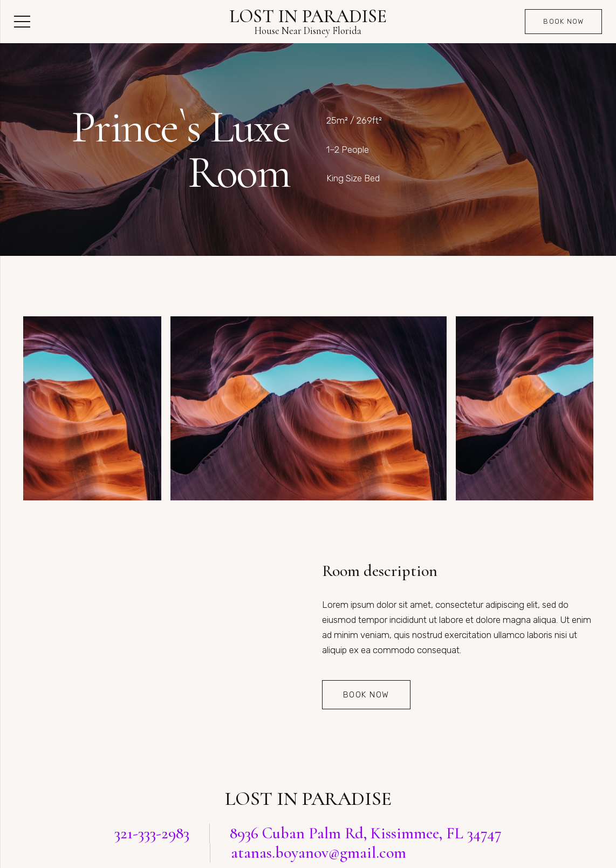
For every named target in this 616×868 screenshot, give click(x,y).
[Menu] (22, 22)
